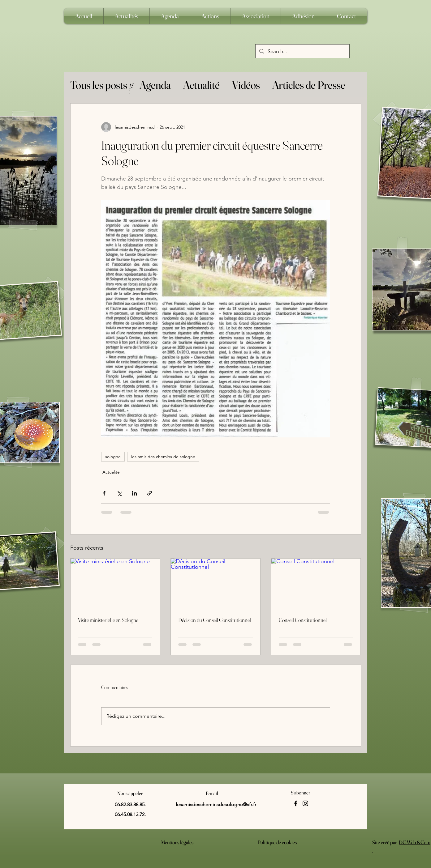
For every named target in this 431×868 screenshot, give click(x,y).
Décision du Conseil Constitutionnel (215, 620)
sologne (113, 457)
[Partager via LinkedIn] (134, 493)
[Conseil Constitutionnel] (316, 584)
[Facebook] (296, 803)
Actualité (201, 85)
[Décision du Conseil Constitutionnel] (216, 584)
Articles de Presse (309, 85)
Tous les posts (99, 85)
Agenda (155, 85)
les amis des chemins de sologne (163, 457)
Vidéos (246, 85)
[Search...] (302, 51)
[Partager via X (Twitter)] (119, 493)
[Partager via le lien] (150, 493)
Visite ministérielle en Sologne (108, 620)
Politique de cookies (277, 842)
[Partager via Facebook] (104, 493)
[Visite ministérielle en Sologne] (115, 584)
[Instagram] (305, 803)
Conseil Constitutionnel (303, 620)
